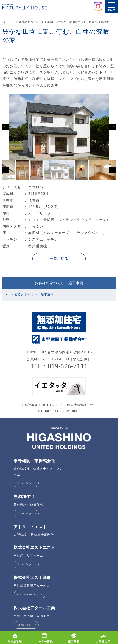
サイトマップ (52, 405)
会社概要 (31, 405)
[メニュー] (112, 6)
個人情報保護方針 (80, 405)
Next (112, 127)
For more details (28, 594)
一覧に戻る (59, 259)
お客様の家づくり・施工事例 (34, 22)
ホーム (7, 22)
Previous (6, 127)
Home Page (24, 483)
